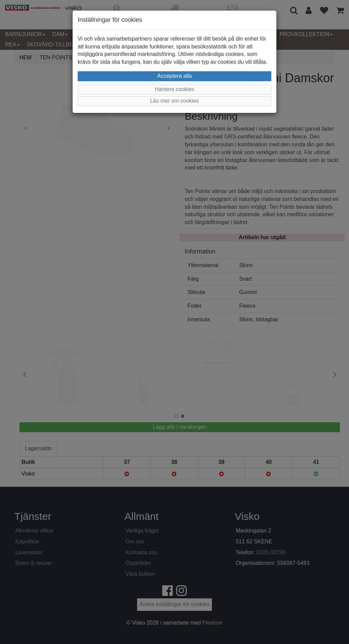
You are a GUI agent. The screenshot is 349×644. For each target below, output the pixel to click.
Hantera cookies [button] (174, 89)
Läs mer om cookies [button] (174, 101)
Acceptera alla (174, 76)
